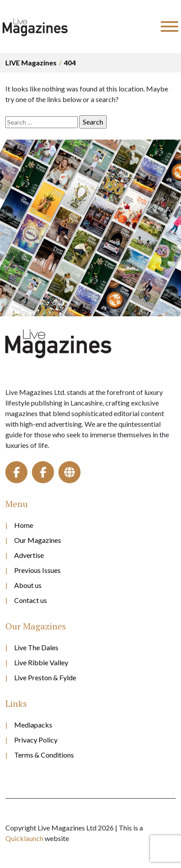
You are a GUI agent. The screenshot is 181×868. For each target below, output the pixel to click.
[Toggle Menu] (169, 27)
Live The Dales (36, 647)
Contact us (31, 600)
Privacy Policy (36, 740)
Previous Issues (37, 570)
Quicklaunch (24, 838)
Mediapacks (33, 725)
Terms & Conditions (44, 755)
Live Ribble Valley (41, 662)
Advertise (29, 555)
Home (24, 525)
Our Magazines (38, 540)
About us (28, 585)
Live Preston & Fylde (45, 677)
